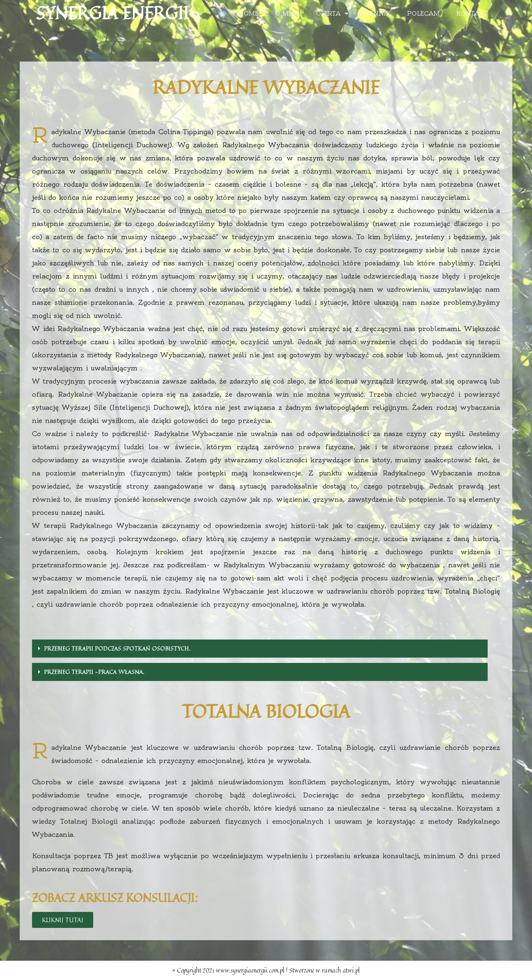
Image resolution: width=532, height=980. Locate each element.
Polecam (423, 14)
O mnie (287, 14)
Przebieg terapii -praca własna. (94, 672)
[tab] (260, 649)
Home (249, 14)
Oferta (332, 14)
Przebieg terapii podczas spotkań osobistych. (117, 648)
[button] (63, 920)
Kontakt (472, 14)
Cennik (378, 14)
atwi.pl (351, 970)
